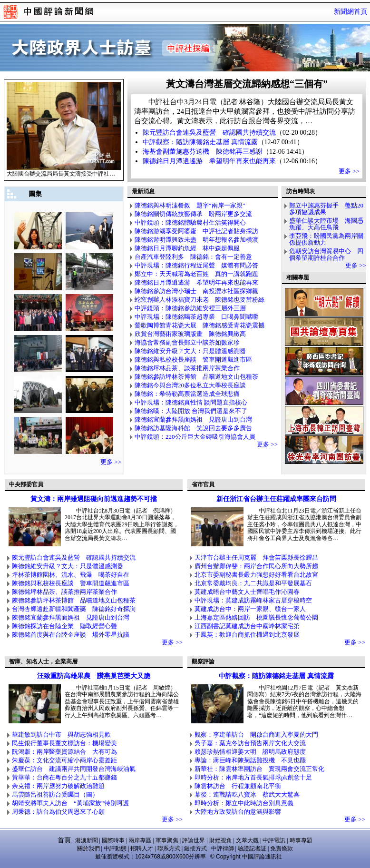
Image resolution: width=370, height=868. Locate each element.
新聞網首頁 (351, 12)
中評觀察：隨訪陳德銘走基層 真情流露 (276, 676)
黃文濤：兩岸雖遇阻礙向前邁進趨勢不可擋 (94, 499)
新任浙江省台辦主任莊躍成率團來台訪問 (276, 499)
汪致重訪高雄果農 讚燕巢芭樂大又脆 (94, 676)
